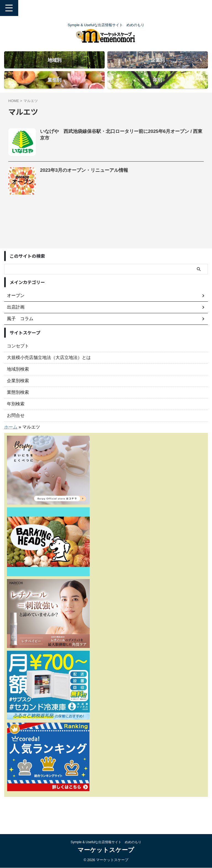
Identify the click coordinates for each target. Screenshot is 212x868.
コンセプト (18, 367)
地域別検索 (18, 390)
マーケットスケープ (106, 850)
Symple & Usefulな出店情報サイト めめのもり (106, 842)
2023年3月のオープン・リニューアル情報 (87, 191)
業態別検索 (18, 413)
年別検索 (16, 424)
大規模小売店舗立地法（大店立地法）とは (49, 378)
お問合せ (16, 436)
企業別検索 (18, 401)
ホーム (11, 448)
